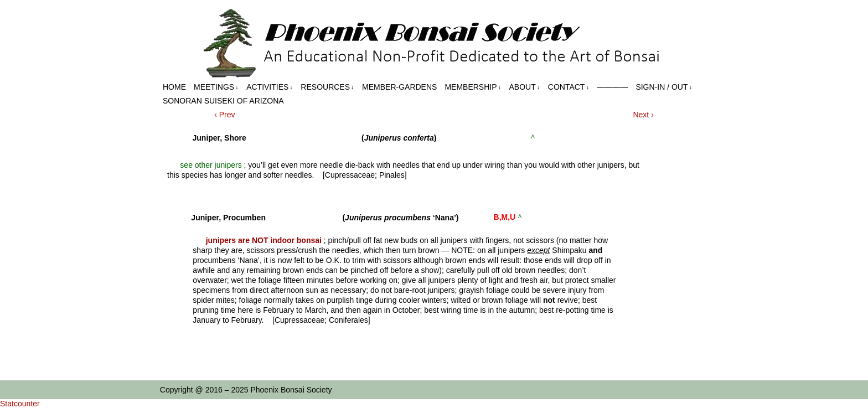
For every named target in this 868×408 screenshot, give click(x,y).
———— (612, 87)
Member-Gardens (399, 87)
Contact (569, 87)
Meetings (216, 87)
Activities (270, 87)
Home (174, 87)
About (525, 87)
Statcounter (20, 404)
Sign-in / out (664, 87)
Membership (473, 87)
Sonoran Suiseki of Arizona (223, 101)
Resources (327, 87)
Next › (643, 115)
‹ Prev (224, 115)
